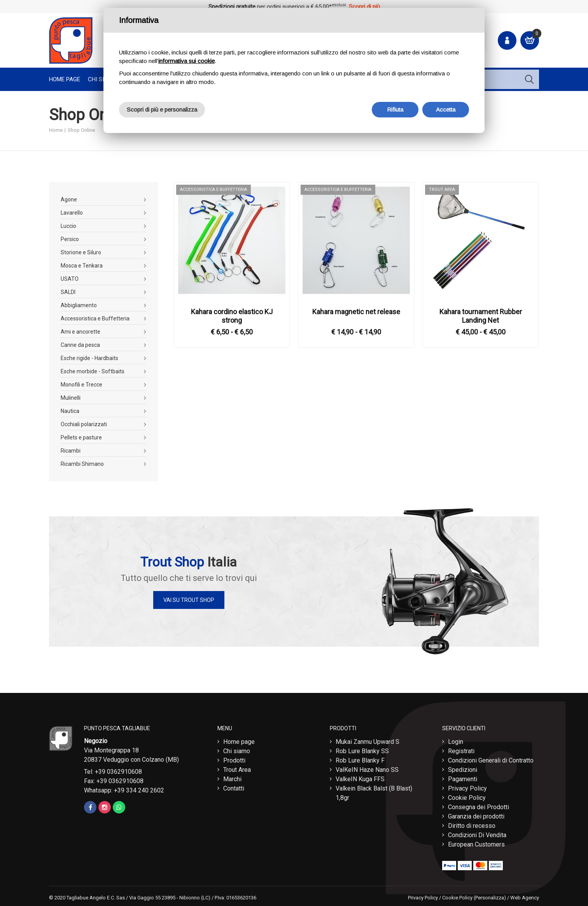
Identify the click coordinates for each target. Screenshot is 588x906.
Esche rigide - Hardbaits (89, 358)
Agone (69, 199)
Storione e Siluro (81, 252)
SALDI (68, 292)
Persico (70, 239)
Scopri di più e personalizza (162, 109)
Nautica (70, 411)
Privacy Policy (467, 786)
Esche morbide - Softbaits (93, 371)
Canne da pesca (80, 345)
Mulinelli (71, 398)
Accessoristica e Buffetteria (95, 318)
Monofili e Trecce (81, 385)
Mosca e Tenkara (82, 266)
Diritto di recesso (472, 824)
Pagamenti (463, 777)
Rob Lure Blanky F (360, 758)
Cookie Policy (467, 796)
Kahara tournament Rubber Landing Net (481, 316)
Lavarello (72, 213)
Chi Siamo (102, 79)
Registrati (461, 749)
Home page (65, 79)
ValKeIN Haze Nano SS (367, 768)
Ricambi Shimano (82, 464)
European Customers (476, 842)
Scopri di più (364, 7)
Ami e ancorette (80, 332)
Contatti (234, 786)
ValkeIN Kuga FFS (360, 777)
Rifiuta (395, 109)
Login (456, 740)
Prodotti (234, 758)
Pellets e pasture (81, 437)
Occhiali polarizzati (84, 424)
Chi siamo (237, 749)
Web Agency (525, 896)
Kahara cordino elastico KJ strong (232, 316)
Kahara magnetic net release (356, 312)
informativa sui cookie (186, 61)
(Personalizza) (490, 896)
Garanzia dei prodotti (476, 814)
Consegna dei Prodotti (479, 805)
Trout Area (237, 768)
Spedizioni (463, 768)
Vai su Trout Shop (189, 600)
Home (56, 130)
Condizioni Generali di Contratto (491, 758)
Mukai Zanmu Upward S (367, 740)
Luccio (68, 226)
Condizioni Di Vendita (477, 833)
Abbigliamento (79, 305)
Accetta (446, 109)
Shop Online (81, 130)
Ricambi (71, 451)
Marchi (232, 777)
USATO (70, 279)
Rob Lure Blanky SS (362, 749)
